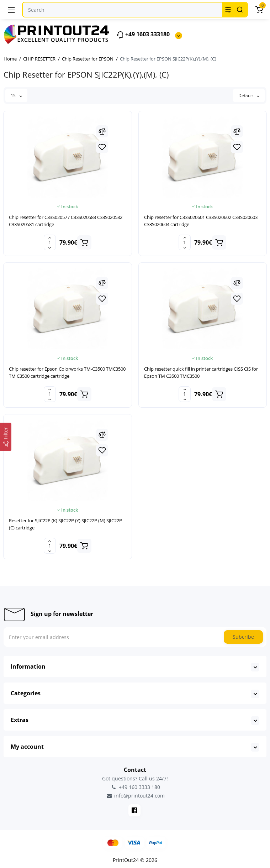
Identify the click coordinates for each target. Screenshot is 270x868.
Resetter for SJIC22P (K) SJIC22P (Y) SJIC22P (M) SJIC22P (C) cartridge (65, 524)
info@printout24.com (135, 796)
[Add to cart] (84, 242)
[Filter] (6, 437)
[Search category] (228, 10)
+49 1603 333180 (143, 35)
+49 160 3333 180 (135, 787)
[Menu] (11, 10)
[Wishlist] (102, 147)
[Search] (240, 10)
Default (249, 96)
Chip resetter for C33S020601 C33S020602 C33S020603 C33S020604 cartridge (201, 221)
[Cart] (259, 10)
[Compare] (102, 131)
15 (16, 96)
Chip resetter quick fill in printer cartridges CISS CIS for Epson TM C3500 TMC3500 (201, 372)
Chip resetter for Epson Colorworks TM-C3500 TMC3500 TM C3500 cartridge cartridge (67, 372)
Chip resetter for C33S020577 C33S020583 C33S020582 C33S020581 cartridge (66, 221)
